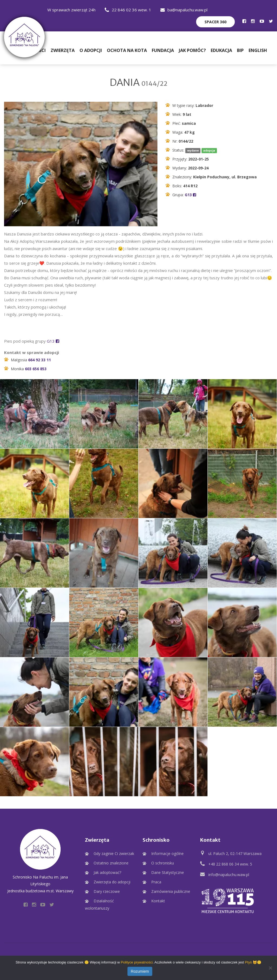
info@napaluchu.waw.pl (229, 875)
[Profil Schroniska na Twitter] (271, 21)
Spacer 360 (215, 22)
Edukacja (221, 50)
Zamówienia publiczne (171, 892)
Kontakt (158, 902)
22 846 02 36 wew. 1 (128, 10)
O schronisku (163, 864)
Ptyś (248, 962)
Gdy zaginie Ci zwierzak (114, 854)
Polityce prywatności (137, 962)
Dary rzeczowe (107, 892)
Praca (156, 883)
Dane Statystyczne (168, 873)
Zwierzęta (63, 50)
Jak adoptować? (107, 873)
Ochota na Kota (127, 50)
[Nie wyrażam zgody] (270, 968)
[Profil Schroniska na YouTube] (262, 21)
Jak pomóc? (192, 50)
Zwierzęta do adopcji (112, 883)
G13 (190, 196)
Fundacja (163, 50)
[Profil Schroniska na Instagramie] (253, 21)
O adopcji (91, 50)
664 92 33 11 (39, 361)
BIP (240, 50)
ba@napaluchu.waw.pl (184, 10)
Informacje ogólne (167, 854)
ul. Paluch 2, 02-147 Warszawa (235, 854)
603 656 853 (36, 370)
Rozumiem (140, 971)
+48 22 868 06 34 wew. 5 (230, 865)
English (258, 50)
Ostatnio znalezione (111, 864)
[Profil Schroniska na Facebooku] (244, 21)
